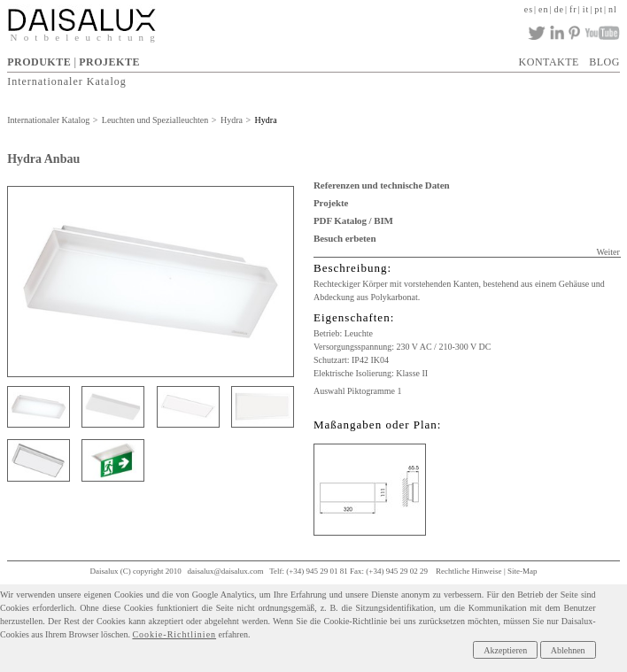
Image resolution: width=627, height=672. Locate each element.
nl (613, 9)
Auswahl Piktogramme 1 (357, 391)
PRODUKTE (39, 62)
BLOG (604, 62)
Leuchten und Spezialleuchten (155, 120)
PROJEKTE (109, 62)
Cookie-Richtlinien (174, 634)
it (586, 9)
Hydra (232, 120)
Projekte (331, 203)
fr (573, 9)
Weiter (608, 252)
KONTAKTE (549, 62)
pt (599, 9)
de (559, 9)
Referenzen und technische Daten (381, 185)
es (529, 9)
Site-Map (522, 571)
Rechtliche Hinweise (469, 571)
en (543, 9)
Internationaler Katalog (67, 81)
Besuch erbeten (344, 238)
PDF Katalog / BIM (353, 220)
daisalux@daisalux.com (226, 571)
